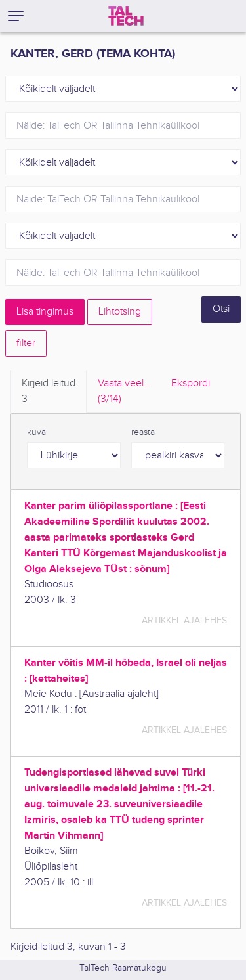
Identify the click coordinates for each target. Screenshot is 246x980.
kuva (36, 432)
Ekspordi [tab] (191, 383)
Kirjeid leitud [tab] (49, 392)
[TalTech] (126, 16)
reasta (143, 432)
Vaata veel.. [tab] (123, 392)
